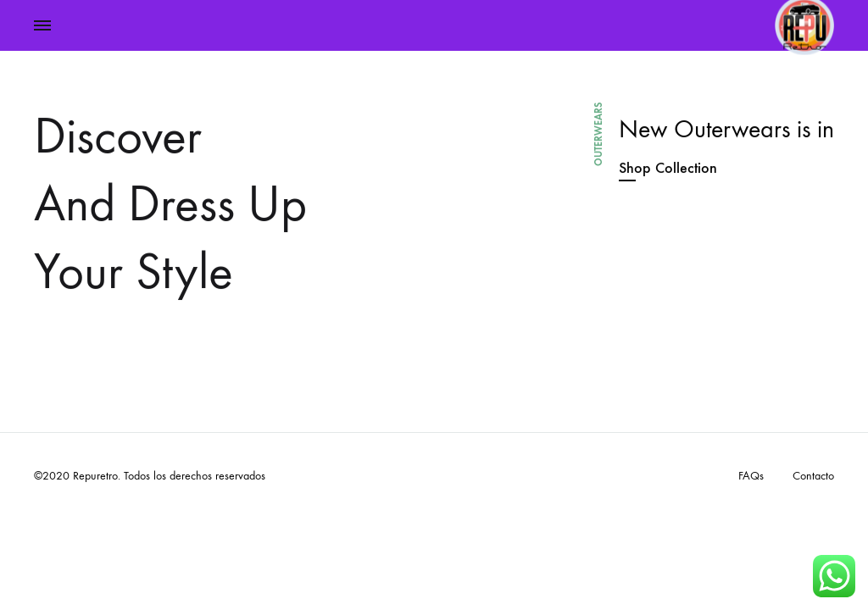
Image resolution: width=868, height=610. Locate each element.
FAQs (751, 476)
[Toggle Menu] (42, 26)
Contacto (813, 476)
